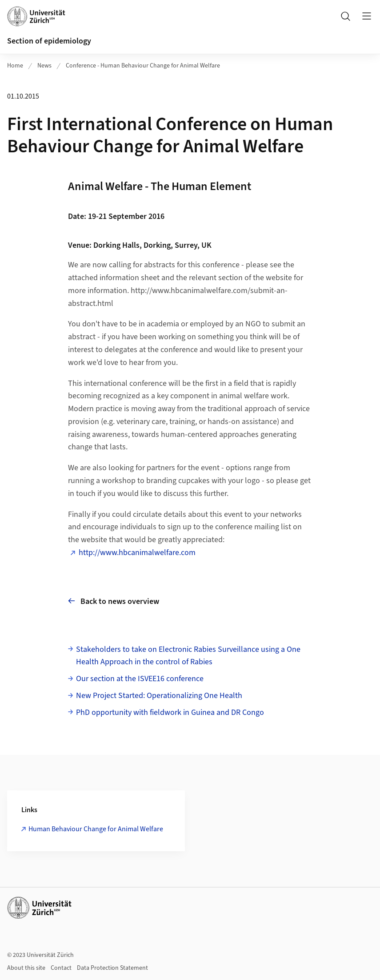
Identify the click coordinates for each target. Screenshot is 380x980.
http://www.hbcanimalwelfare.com (137, 553)
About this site (26, 968)
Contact (61, 968)
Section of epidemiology (49, 41)
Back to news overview (114, 601)
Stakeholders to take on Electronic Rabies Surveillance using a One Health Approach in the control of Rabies (188, 656)
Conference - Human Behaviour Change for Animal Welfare (143, 66)
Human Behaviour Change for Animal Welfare (96, 829)
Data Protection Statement (112, 968)
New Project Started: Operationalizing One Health (159, 696)
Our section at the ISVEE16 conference (140, 679)
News (44, 66)
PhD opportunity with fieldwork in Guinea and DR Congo (170, 712)
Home (15, 66)
